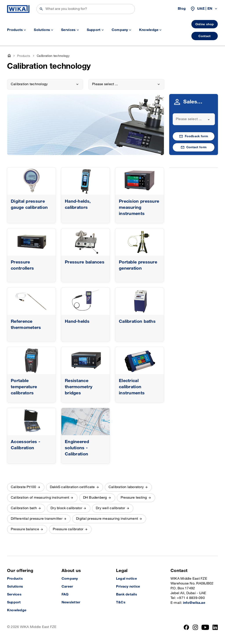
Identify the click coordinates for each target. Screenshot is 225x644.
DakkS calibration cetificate (72, 487)
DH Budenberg (95, 498)
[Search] (86, 9)
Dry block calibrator (66, 508)
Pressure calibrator (68, 529)
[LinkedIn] (215, 627)
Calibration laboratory (126, 487)
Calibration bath (24, 508)
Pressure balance (25, 529)
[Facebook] (186, 627)
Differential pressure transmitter (37, 519)
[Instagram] (195, 627)
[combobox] (194, 119)
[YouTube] (205, 627)
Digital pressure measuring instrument (107, 519)
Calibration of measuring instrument (40, 498)
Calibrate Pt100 (24, 487)
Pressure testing (134, 498)
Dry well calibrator (111, 508)
